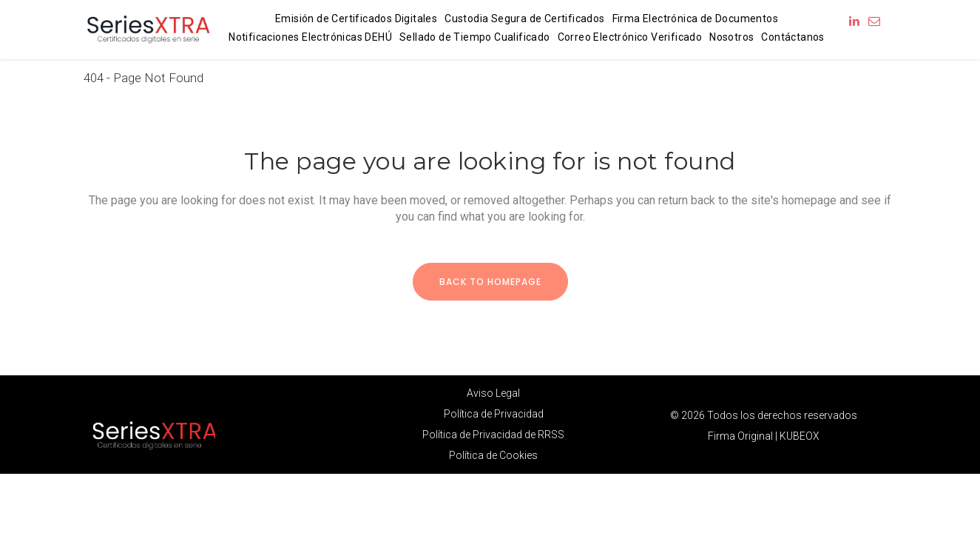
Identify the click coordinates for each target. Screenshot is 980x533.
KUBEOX (800, 436)
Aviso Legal (493, 393)
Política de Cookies (493, 455)
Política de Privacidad (494, 414)
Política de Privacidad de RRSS (493, 435)
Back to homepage (490, 282)
